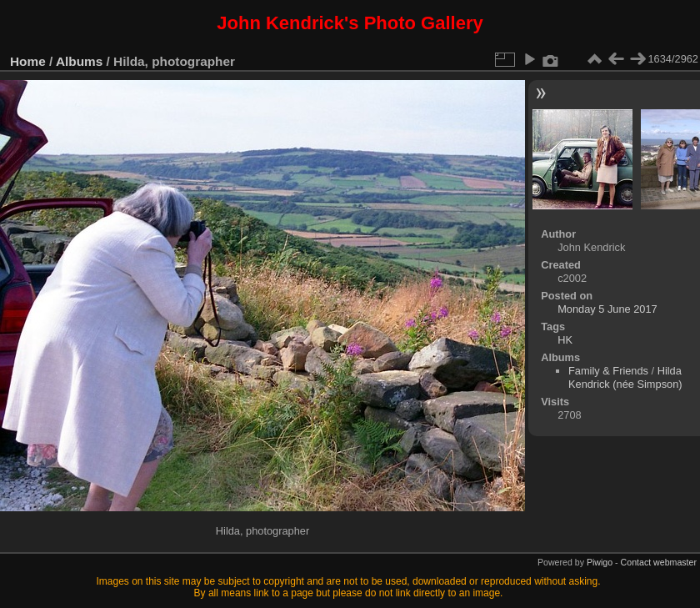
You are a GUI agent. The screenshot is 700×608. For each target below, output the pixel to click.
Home (28, 61)
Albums (79, 61)
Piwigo (600, 562)
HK (565, 340)
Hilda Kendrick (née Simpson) (625, 377)
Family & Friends (608, 371)
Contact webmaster (659, 562)
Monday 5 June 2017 (607, 309)
